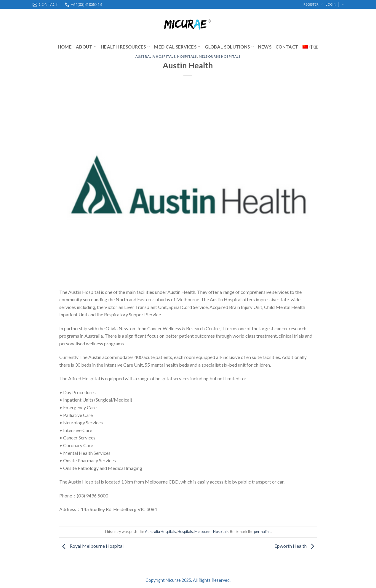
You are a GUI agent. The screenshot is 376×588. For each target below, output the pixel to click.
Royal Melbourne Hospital (91, 546)
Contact (287, 47)
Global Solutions (229, 47)
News (265, 47)
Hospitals (187, 56)
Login (331, 4)
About (86, 47)
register (311, 4)
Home (65, 47)
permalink (262, 531)
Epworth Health (296, 546)
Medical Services (177, 47)
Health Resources (125, 47)
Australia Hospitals (156, 56)
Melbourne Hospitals (220, 56)
